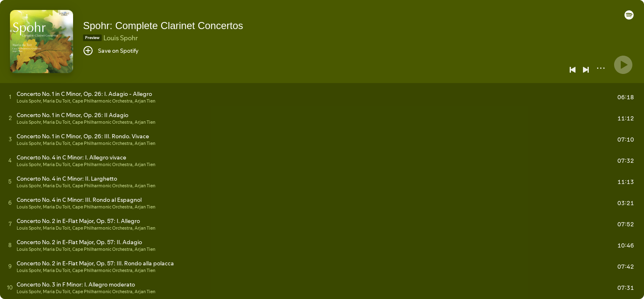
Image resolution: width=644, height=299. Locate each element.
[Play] (623, 65)
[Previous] (573, 70)
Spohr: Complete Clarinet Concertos (163, 26)
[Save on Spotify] (111, 51)
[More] (601, 68)
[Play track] (10, 97)
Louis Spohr (121, 38)
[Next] (586, 70)
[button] (629, 17)
